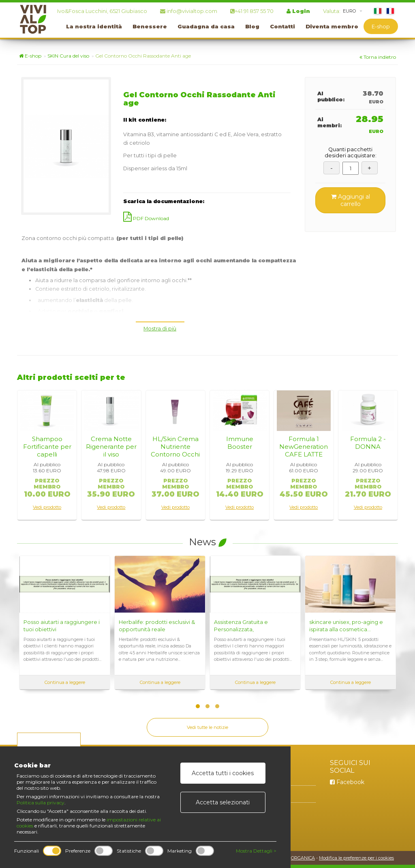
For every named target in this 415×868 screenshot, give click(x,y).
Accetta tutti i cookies (223, 773)
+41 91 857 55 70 (252, 11)
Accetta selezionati (223, 802)
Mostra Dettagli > (256, 851)
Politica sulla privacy (41, 803)
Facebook (347, 782)
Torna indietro (378, 57)
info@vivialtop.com (189, 11)
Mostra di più (160, 329)
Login (298, 11)
